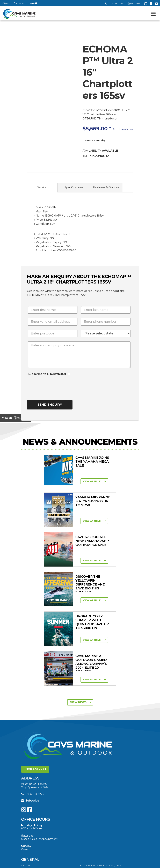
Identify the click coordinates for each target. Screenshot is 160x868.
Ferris (84, 808)
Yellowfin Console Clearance (39, 747)
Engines (30, 755)
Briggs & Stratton (32, 808)
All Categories (30, 788)
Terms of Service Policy (57, 864)
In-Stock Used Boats (93, 743)
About (6, 3)
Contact (27, 711)
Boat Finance (30, 828)
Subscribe (30, 642)
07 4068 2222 (114, 4)
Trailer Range (30, 797)
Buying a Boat (36, 822)
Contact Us (19, 3)
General (30, 701)
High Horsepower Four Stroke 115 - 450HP (47, 774)
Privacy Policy (87, 864)
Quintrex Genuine (91, 793)
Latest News (30, 832)
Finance (86, 832)
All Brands (28, 803)
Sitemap (109, 864)
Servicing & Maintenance (96, 828)
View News (81, 544)
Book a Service (35, 611)
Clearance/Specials (33, 793)
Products (32, 782)
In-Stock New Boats (34, 743)
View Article (48, 481)
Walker (26, 812)
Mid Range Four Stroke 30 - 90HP (101, 770)
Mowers (86, 788)
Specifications (74, 187)
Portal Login (88, 711)
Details (41, 187)
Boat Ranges (35, 720)
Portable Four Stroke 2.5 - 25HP (41, 770)
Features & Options (106, 187)
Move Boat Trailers (92, 738)
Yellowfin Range (91, 734)
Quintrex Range (31, 734)
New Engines (89, 797)
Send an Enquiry (95, 140)
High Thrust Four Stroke (95, 774)
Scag (84, 812)
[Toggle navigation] (153, 14)
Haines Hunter (31, 738)
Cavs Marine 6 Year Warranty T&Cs (101, 707)
